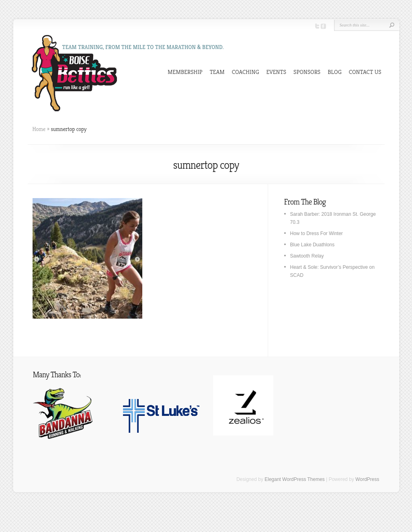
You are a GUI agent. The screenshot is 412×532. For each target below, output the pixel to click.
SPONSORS (307, 72)
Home (39, 129)
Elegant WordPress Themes (295, 479)
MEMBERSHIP (185, 72)
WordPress (367, 479)
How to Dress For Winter (317, 233)
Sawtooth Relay (307, 256)
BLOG (335, 72)
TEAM (217, 72)
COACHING (246, 72)
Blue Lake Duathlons (313, 245)
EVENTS (277, 72)
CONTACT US (365, 72)
